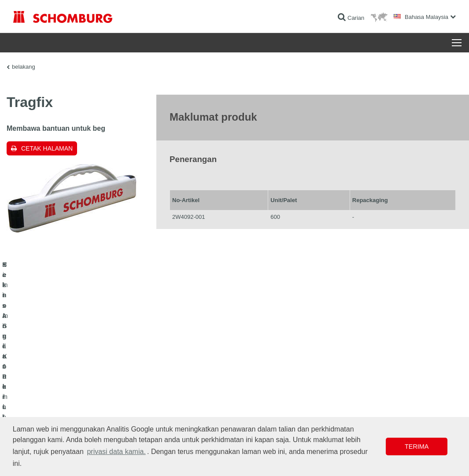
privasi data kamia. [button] (116, 452)
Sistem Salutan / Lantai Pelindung (53, 413)
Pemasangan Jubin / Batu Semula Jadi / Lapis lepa (73, 399)
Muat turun (178, 399)
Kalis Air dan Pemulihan (41, 386)
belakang (24, 67)
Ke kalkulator (180, 386)
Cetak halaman (47, 148)
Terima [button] (417, 446)
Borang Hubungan (186, 413)
